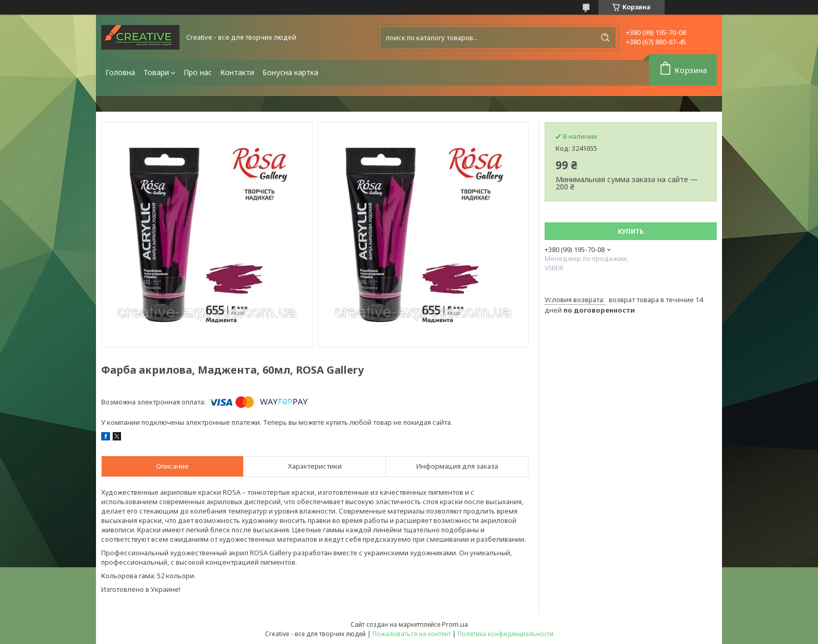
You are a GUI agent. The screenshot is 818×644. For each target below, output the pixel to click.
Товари (156, 72)
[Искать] (605, 38)
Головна (120, 72)
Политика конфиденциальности (506, 634)
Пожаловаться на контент (412, 634)
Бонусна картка (290, 72)
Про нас (198, 72)
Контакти (237, 72)
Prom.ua (455, 624)
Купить (631, 231)
